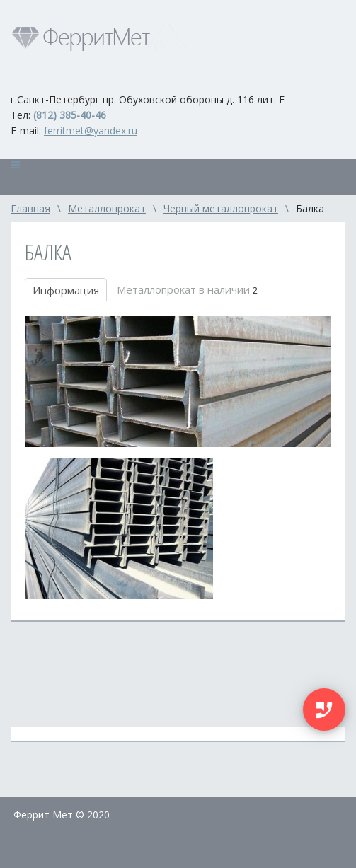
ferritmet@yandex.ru (91, 131)
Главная (30, 208)
